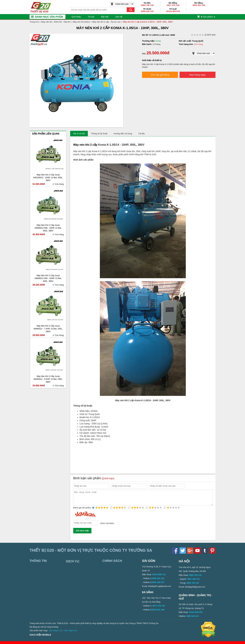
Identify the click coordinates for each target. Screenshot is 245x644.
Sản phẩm (207, 17)
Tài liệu (142, 134)
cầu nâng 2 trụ (56, 633)
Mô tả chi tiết (79, 134)
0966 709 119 (147, 5)
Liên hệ (119, 17)
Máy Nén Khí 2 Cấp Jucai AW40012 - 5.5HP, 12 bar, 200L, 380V (48, 379)
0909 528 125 (147, 11)
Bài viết (105, 17)
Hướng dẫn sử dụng (123, 134)
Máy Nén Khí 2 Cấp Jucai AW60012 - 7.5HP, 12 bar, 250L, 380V (48, 329)
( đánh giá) (203, 35)
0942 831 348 (199, 5)
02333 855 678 (173, 11)
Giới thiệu (76, 17)
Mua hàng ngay (197, 75)
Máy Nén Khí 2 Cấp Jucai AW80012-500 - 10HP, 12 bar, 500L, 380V (48, 228)
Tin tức (91, 17)
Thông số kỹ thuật (99, 134)
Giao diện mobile (40, 638)
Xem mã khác (107, 526)
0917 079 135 (173, 5)
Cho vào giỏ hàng (160, 75)
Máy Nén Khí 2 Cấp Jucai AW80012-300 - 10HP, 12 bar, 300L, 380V (48, 278)
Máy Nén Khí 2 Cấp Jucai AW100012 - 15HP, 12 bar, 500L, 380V (48, 178)
